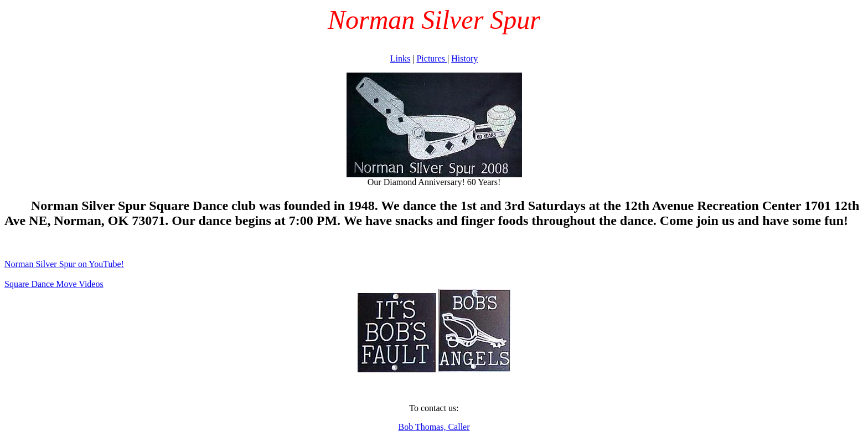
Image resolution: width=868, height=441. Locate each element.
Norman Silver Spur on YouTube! (64, 264)
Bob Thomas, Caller (434, 427)
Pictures (432, 58)
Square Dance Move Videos (54, 284)
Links (400, 58)
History (464, 58)
